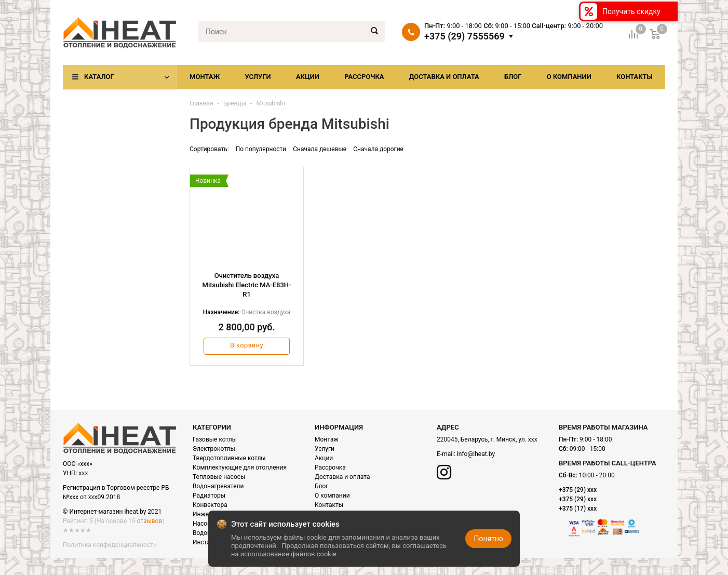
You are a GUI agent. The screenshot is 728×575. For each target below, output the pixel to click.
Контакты (635, 77)
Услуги (258, 77)
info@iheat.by (476, 454)
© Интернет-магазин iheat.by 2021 (112, 512)
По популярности (261, 149)
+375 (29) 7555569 (464, 36)
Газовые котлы (215, 439)
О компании (569, 77)
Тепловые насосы (219, 477)
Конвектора (210, 505)
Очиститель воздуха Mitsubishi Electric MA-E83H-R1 (247, 285)
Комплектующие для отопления (240, 467)
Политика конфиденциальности (110, 545)
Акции (308, 77)
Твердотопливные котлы (229, 458)
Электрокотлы (214, 449)
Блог (513, 77)
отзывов (150, 521)
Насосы (204, 524)
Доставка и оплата (444, 77)
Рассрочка (364, 77)
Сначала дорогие (378, 149)
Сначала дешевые (320, 149)
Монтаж (205, 77)
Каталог (99, 77)
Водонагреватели (218, 486)
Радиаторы (209, 496)
